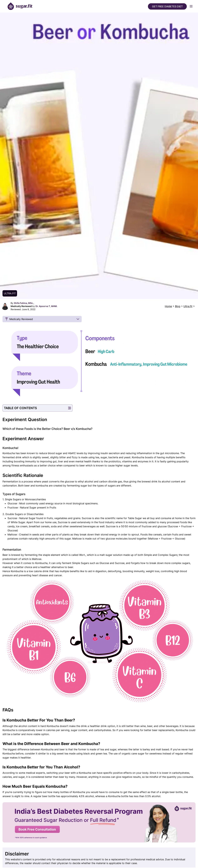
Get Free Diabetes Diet (167, 6)
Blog (178, 306)
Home (168, 306)
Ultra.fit (188, 306)
